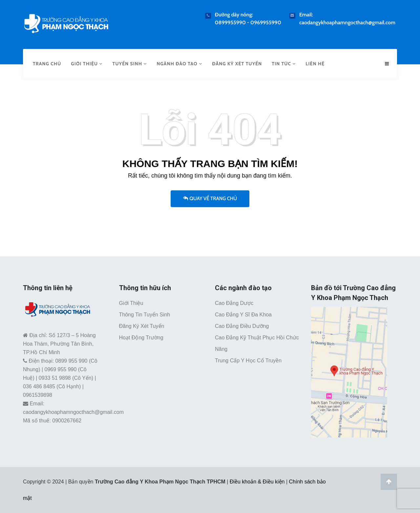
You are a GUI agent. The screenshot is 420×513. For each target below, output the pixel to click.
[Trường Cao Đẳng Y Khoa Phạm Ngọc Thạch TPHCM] (66, 22)
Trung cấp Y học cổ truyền (248, 361)
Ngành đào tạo (179, 64)
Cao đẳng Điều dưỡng (242, 326)
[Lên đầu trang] (389, 482)
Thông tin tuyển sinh (145, 315)
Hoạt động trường (141, 338)
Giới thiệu (87, 64)
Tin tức (284, 64)
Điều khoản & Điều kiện (257, 482)
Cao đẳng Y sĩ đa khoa (243, 315)
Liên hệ (315, 64)
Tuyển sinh (130, 64)
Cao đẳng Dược (234, 303)
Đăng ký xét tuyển (237, 64)
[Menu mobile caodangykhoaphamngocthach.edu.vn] (387, 64)
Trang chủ (47, 64)
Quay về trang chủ (210, 199)
